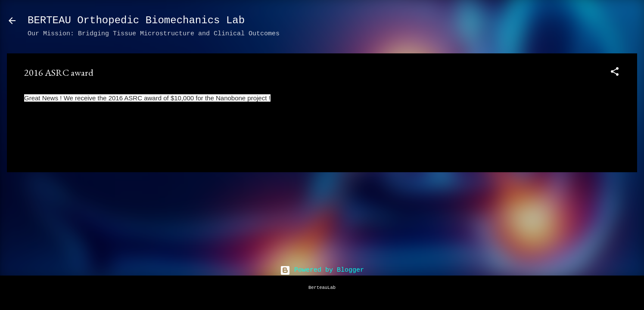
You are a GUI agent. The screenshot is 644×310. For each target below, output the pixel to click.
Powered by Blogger (322, 270)
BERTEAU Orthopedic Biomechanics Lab (136, 20)
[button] (615, 73)
